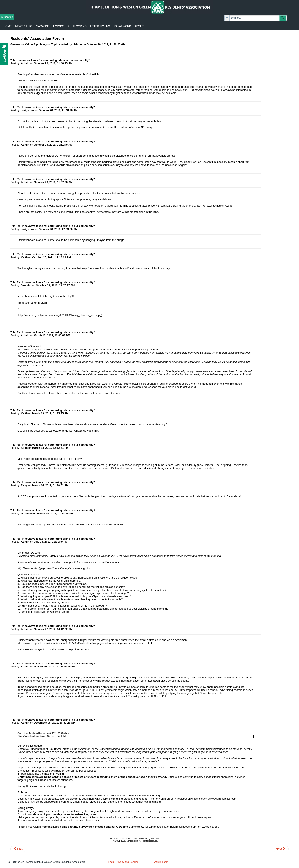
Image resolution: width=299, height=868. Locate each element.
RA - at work (122, 26)
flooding (80, 26)
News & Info (24, 26)
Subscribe (7, 17)
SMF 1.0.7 (156, 839)
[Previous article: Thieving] (18, 849)
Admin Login (161, 862)
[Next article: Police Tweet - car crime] (281, 849)
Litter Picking (100, 26)
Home (7, 26)
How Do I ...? (61, 26)
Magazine (43, 26)
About (139, 26)
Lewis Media (132, 841)
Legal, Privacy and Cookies (123, 862)
